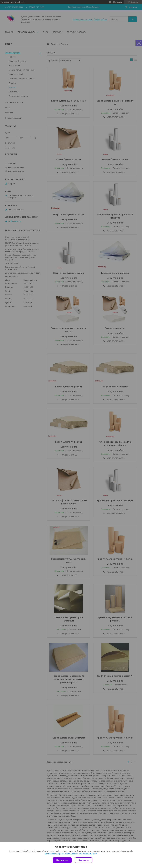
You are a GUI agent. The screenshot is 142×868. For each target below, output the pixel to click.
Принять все (62, 860)
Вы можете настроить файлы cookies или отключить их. (70, 854)
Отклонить (84, 860)
